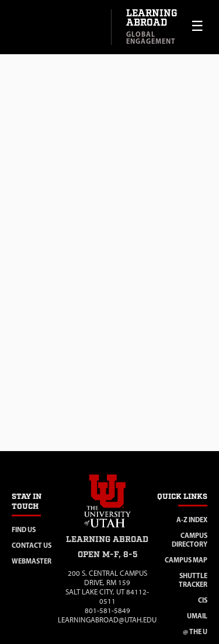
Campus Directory (190, 540)
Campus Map (186, 560)
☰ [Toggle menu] (197, 26)
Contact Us (32, 545)
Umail (197, 616)
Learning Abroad (152, 18)
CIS (203, 600)
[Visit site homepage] (107, 529)
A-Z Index (192, 520)
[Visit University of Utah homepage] (55, 27)
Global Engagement (151, 38)
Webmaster (32, 561)
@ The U (195, 631)
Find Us (24, 529)
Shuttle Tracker (193, 580)
